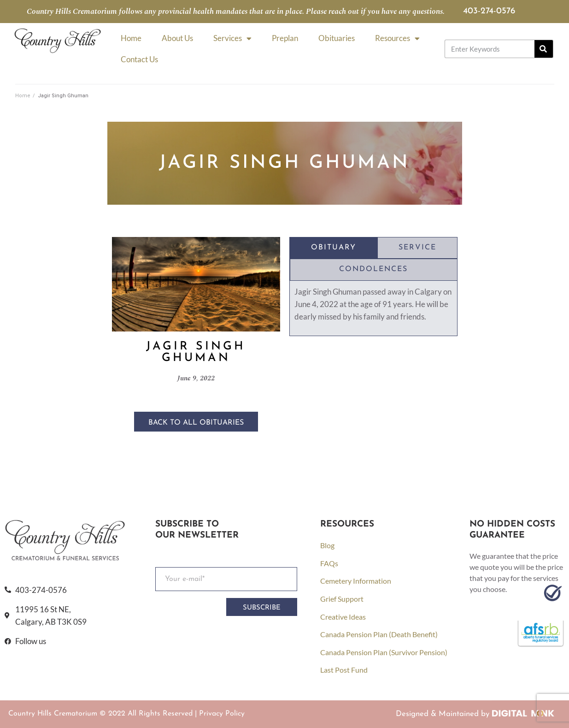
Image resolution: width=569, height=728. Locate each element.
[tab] (334, 248)
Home (131, 38)
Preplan (285, 38)
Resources (397, 38)
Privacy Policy (222, 714)
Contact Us (139, 59)
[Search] (544, 49)
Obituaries (337, 38)
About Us (177, 38)
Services (232, 38)
